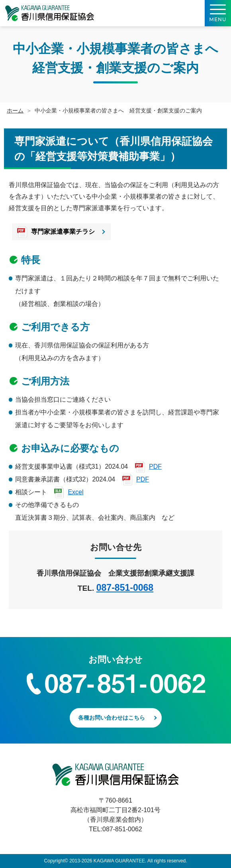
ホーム (15, 110)
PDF (155, 467)
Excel (75, 492)
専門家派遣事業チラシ (63, 231)
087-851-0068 (125, 588)
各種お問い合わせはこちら (112, 718)
